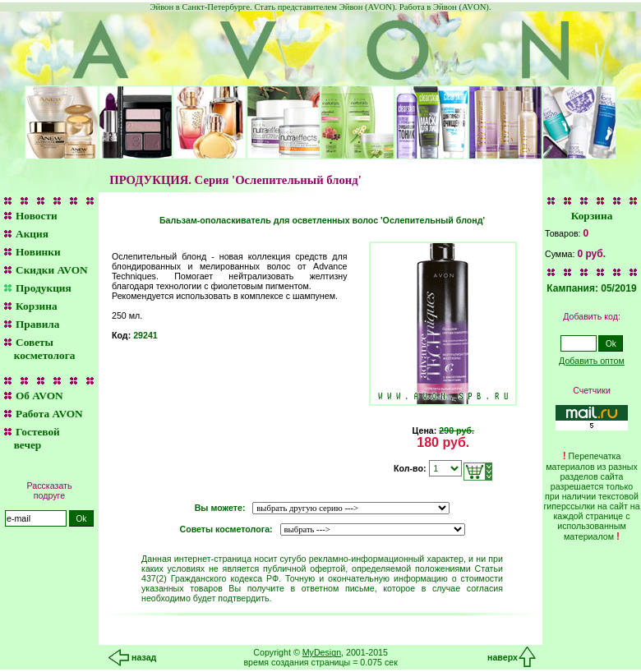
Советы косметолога (37, 349)
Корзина (37, 306)
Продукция (44, 288)
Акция (32, 234)
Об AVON (39, 396)
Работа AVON (49, 414)
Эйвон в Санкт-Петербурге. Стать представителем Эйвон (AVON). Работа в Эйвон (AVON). (320, 7)
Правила (37, 324)
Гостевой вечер (30, 438)
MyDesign (322, 652)
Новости (37, 216)
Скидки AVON (52, 270)
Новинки (38, 252)
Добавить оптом (592, 361)
